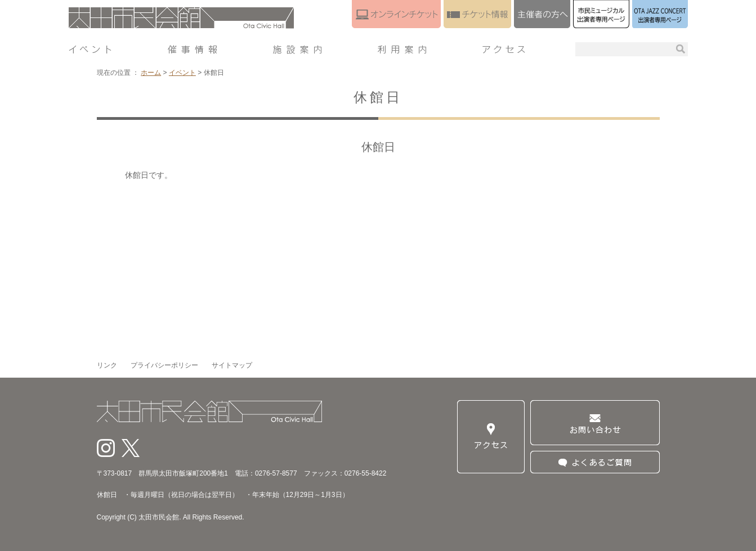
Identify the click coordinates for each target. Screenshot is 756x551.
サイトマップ (232, 365)
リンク (107, 365)
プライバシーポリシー (164, 365)
